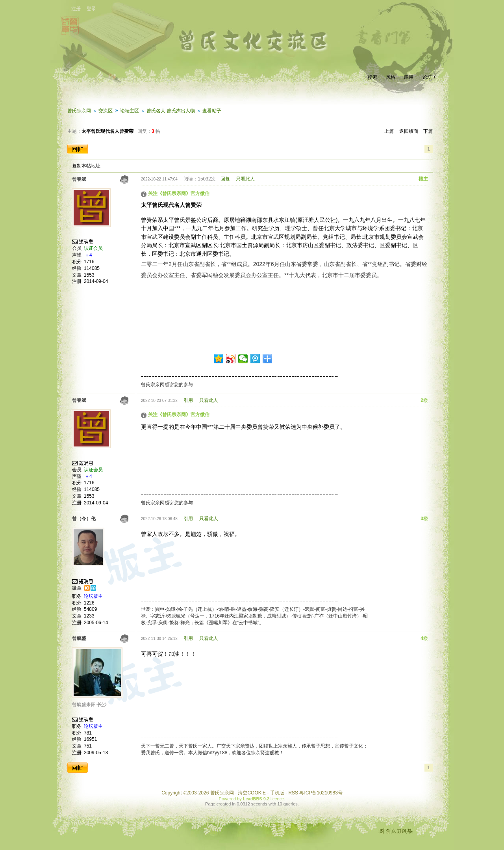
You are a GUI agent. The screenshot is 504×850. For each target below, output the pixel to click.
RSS (293, 793)
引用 (188, 400)
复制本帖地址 (86, 166)
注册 (76, 9)
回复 (225, 179)
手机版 (277, 793)
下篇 (428, 131)
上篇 (389, 131)
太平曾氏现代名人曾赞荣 (107, 131)
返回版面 (409, 131)
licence (277, 799)
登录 (91, 9)
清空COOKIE (252, 793)
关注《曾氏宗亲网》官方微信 (179, 193)
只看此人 (245, 179)
